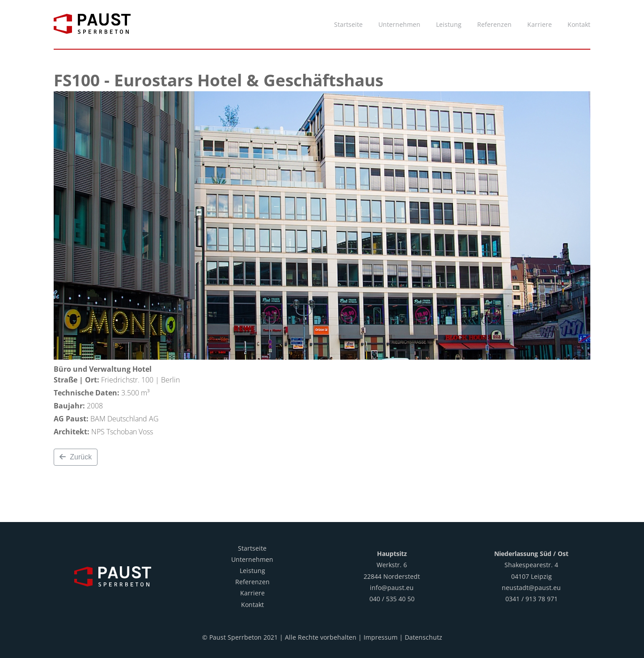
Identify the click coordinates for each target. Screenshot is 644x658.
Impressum (381, 637)
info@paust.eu (392, 588)
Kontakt (252, 605)
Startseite (252, 548)
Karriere (252, 593)
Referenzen (252, 582)
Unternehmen (252, 559)
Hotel (142, 369)
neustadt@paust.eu (531, 588)
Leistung (252, 571)
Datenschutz (424, 637)
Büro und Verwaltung (92, 369)
